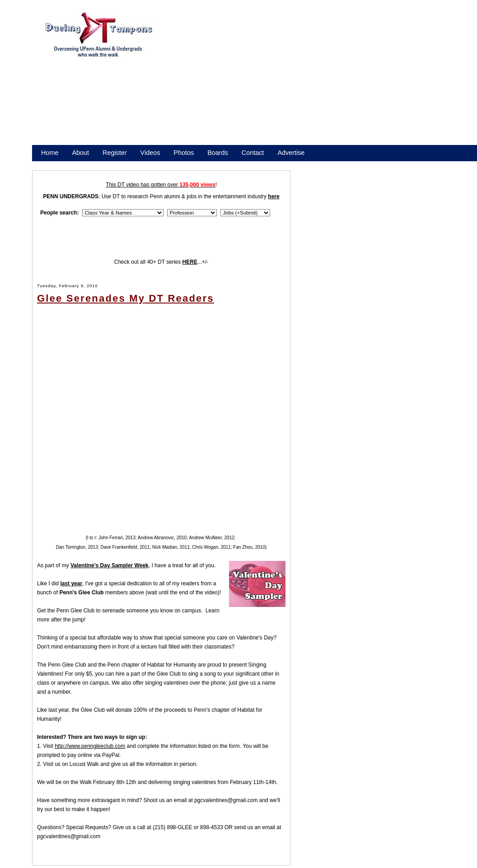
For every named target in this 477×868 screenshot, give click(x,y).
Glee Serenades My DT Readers (126, 298)
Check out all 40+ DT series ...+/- (161, 262)
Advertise (291, 153)
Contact (253, 153)
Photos (184, 153)
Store (49, 164)
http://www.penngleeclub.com (90, 746)
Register (115, 153)
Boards (218, 153)
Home (50, 153)
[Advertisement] (267, 80)
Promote (82, 164)
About (80, 153)
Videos (150, 153)
